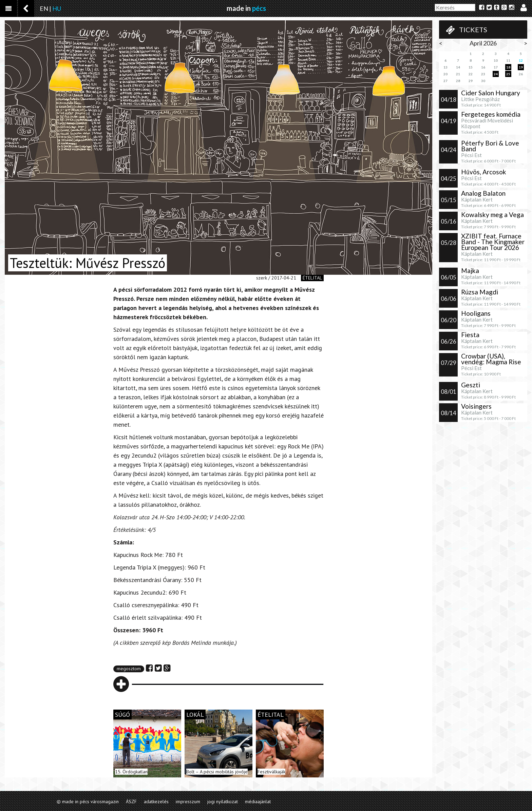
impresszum (188, 802)
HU (57, 8)
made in (246, 8)
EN (44, 8)
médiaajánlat (258, 802)
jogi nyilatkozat (223, 802)
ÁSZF (131, 802)
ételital (312, 278)
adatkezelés (156, 802)
